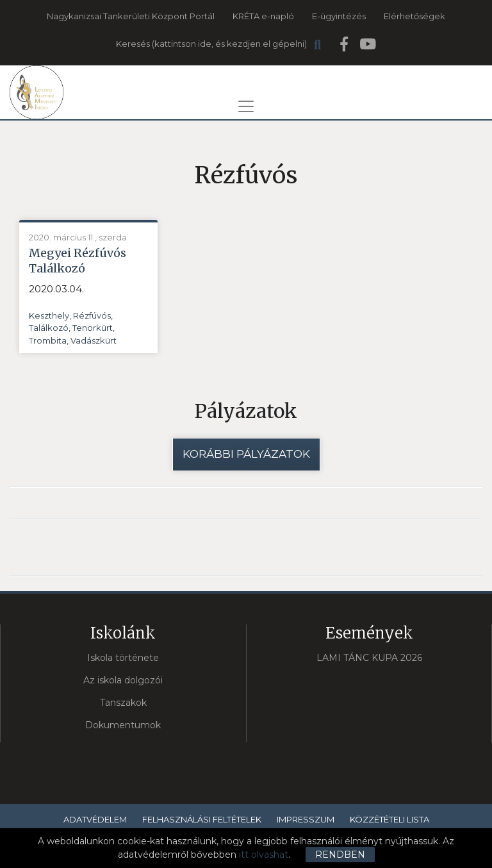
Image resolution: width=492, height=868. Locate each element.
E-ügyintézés (339, 16)
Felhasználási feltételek (202, 819)
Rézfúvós (92, 315)
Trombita (48, 340)
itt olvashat (264, 855)
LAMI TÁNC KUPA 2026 (369, 658)
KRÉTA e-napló (263, 16)
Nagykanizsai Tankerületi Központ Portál (131, 16)
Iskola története (123, 658)
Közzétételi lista (389, 819)
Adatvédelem (95, 819)
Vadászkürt (94, 340)
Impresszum (306, 819)
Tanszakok (123, 703)
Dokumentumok (123, 725)
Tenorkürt (93, 328)
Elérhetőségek (414, 16)
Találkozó (49, 328)
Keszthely (49, 315)
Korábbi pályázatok (246, 454)
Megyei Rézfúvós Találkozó (78, 261)
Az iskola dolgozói (123, 680)
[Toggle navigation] (246, 106)
